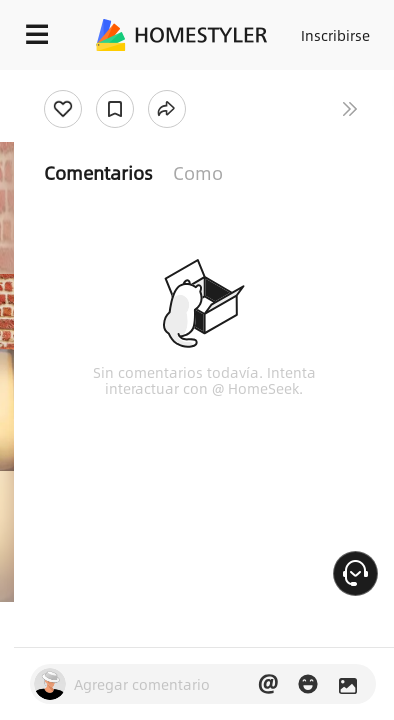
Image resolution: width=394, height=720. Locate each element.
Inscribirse (335, 35)
